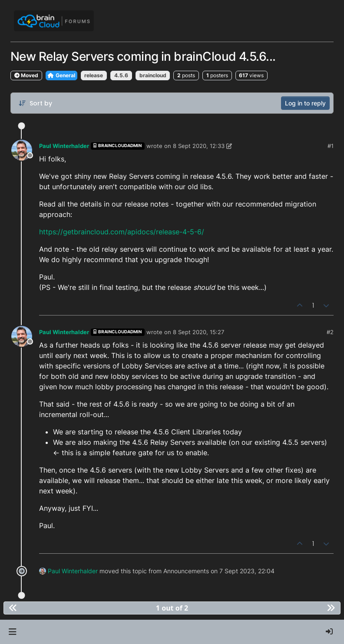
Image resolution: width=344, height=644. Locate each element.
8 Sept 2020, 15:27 (198, 332)
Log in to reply (305, 103)
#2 (330, 332)
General (61, 75)
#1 (331, 146)
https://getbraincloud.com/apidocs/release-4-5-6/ (122, 232)
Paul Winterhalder (64, 146)
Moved (26, 75)
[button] (12, 632)
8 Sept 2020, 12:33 (199, 146)
